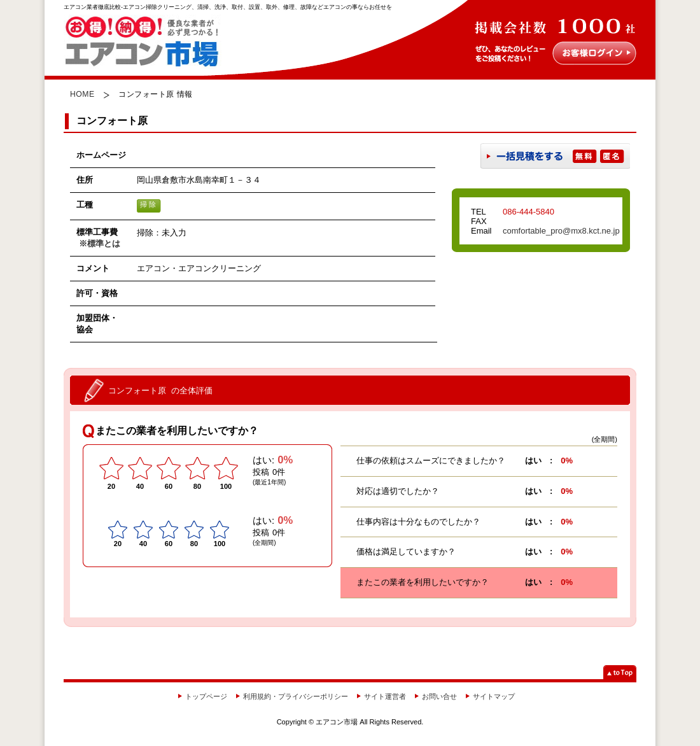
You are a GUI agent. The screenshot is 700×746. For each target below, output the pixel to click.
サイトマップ (494, 696)
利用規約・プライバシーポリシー (296, 696)
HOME (82, 94)
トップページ (206, 696)
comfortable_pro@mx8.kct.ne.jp (561, 231)
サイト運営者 (385, 696)
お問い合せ (439, 696)
